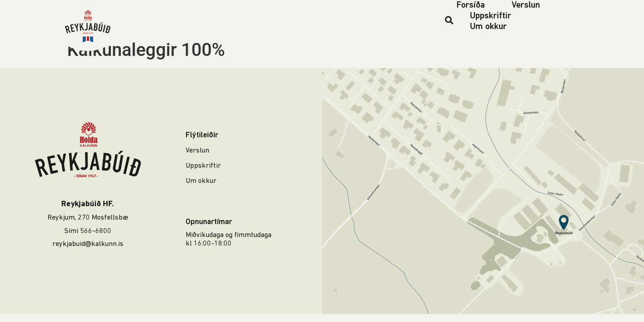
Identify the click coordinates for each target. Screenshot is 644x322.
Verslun (526, 5)
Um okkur (488, 27)
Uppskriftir (491, 16)
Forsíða (471, 5)
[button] (449, 20)
